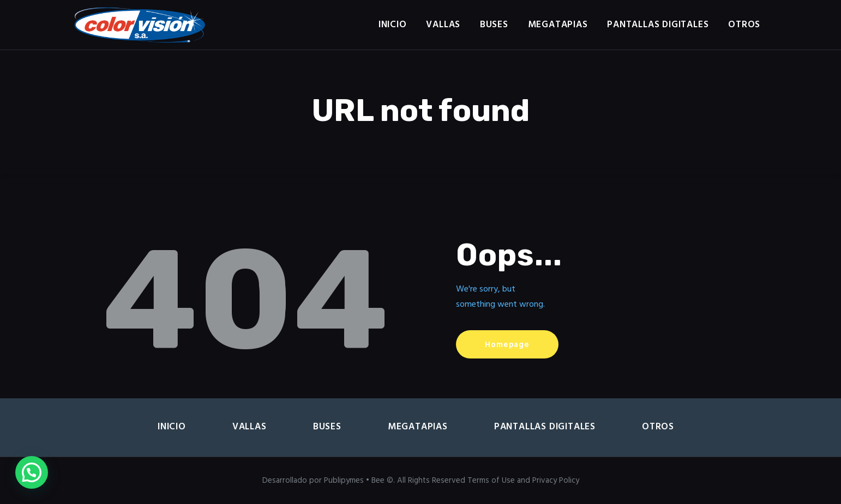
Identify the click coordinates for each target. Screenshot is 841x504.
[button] (32, 472)
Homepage (507, 345)
